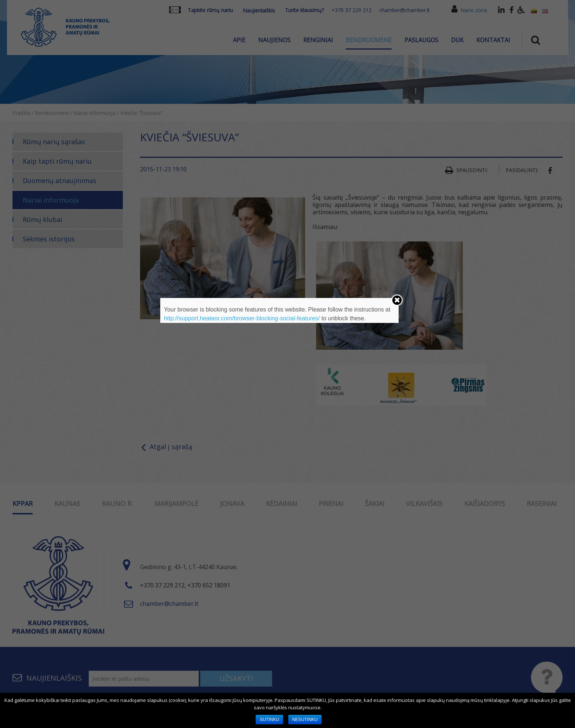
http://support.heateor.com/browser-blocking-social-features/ (242, 318)
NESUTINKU (305, 720)
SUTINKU (269, 720)
